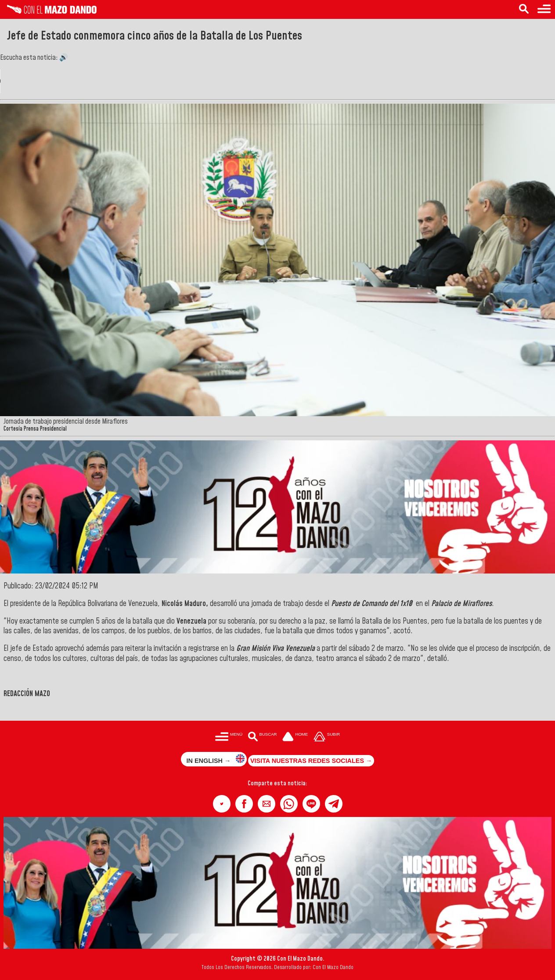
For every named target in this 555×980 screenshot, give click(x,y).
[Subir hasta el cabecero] (327, 738)
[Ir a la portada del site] (295, 738)
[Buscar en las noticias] (524, 9)
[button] (222, 804)
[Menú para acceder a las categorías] (544, 9)
